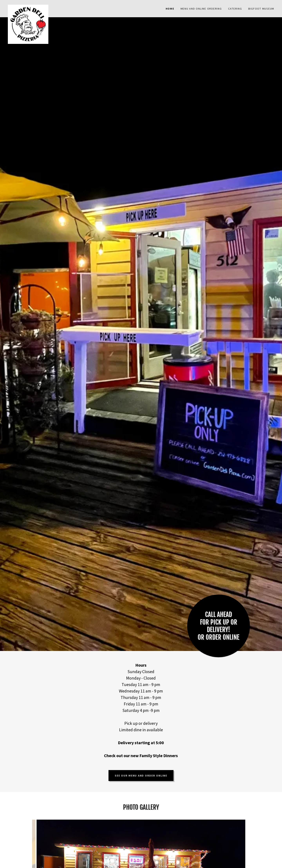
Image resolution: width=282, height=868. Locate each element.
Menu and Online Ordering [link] (201, 9)
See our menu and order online (141, 776)
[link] (41, 6)
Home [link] (170, 9)
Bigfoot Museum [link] (261, 9)
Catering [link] (235, 9)
